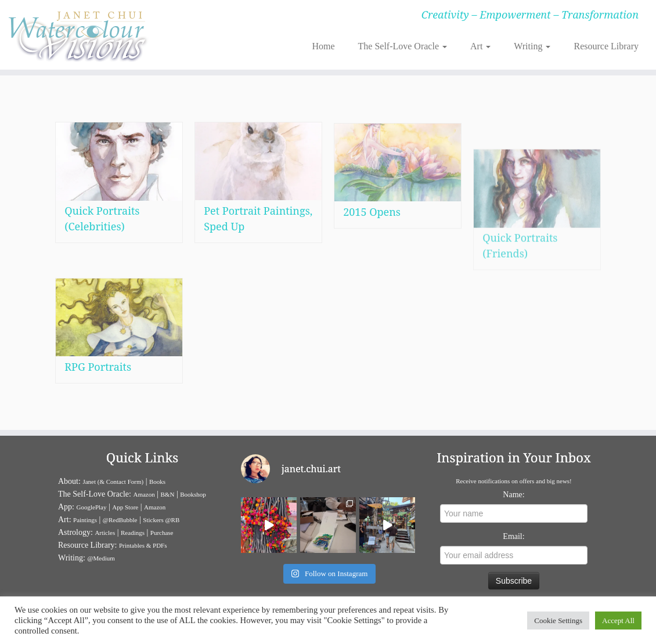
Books (157, 482)
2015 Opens (372, 228)
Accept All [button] (618, 621)
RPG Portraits (98, 367)
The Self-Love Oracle (403, 46)
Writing (532, 46)
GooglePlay (92, 507)
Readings (133, 533)
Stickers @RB (161, 520)
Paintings (85, 520)
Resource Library (606, 46)
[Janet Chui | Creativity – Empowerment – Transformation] (77, 35)
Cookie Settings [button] (558, 621)
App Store (125, 507)
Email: (513, 536)
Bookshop (193, 494)
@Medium (101, 558)
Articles (105, 533)
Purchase (162, 533)
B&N (168, 494)
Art (480, 46)
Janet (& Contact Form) (113, 482)
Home (323, 46)
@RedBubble (120, 520)
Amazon (144, 494)
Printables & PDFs (143, 545)
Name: (513, 495)
